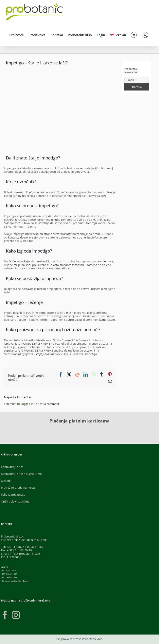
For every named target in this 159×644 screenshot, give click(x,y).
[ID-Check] (31, 431)
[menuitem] (118, 34)
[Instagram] (16, 615)
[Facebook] (5, 615)
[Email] (137, 80)
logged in (27, 404)
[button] (145, 34)
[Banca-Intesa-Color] (91, 430)
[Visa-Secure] (57, 430)
